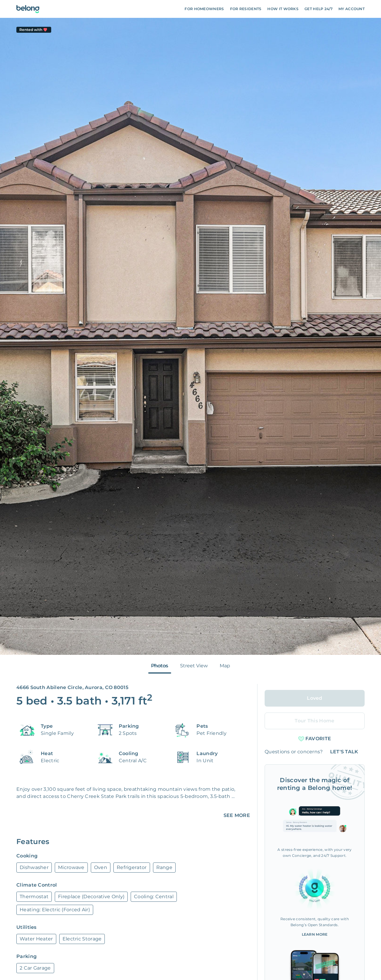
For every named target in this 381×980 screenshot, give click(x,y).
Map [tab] (225, 666)
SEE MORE (237, 815)
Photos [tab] (160, 666)
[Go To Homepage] (28, 9)
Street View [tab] (194, 666)
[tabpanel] (190, 336)
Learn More (315, 934)
